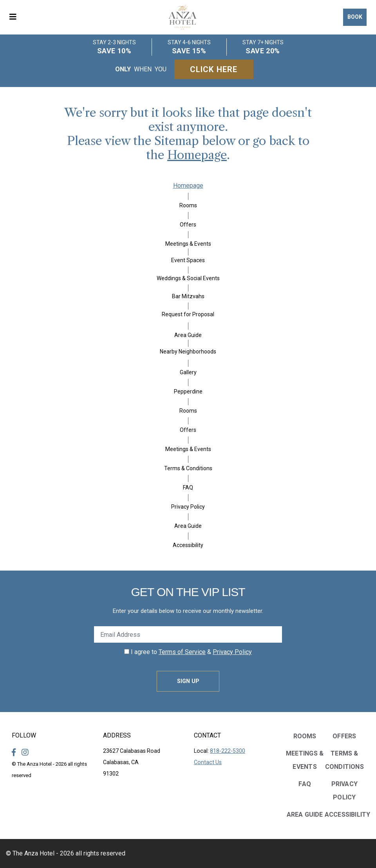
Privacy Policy (188, 507)
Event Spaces (188, 260)
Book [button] (355, 17)
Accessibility (188, 545)
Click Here (214, 69)
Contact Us (208, 762)
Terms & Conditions (188, 468)
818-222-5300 (228, 751)
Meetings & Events (188, 244)
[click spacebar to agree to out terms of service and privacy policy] (127, 651)
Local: (220, 751)
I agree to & (188, 652)
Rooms (188, 205)
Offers (188, 225)
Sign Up (188, 681)
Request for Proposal (188, 314)
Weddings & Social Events (188, 278)
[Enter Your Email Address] (188, 634)
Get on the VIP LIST (188, 592)
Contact (207, 735)
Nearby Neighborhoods (188, 352)
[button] (16, 17)
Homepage (197, 155)
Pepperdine (188, 391)
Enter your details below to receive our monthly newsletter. (188, 611)
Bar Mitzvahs (188, 296)
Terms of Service (182, 652)
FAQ (188, 487)
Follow (24, 735)
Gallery (188, 372)
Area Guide (188, 335)
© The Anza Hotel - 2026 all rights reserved (66, 853)
